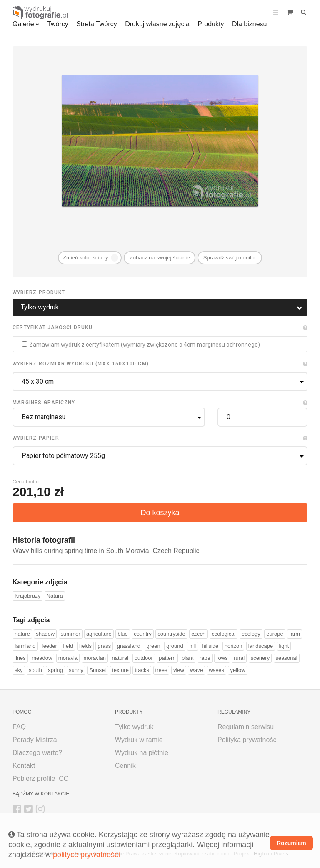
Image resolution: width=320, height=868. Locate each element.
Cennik (125, 766)
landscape (261, 646)
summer (71, 634)
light (284, 646)
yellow (237, 670)
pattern (167, 658)
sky (19, 670)
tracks (142, 670)
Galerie (23, 24)
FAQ (19, 727)
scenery (260, 658)
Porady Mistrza (35, 740)
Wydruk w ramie (139, 740)
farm (295, 634)
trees (161, 670)
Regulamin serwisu (246, 727)
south (35, 670)
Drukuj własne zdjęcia (157, 24)
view (179, 670)
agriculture (99, 634)
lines (20, 658)
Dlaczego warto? (37, 753)
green (154, 646)
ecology (251, 634)
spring (55, 670)
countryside (171, 634)
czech (198, 634)
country (143, 634)
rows (222, 658)
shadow (45, 634)
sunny (76, 670)
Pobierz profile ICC (40, 779)
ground (175, 646)
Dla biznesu (250, 24)
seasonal (287, 658)
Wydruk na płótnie (142, 753)
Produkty (211, 24)
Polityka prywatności (248, 740)
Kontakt (24, 766)
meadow (42, 658)
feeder (49, 646)
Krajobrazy (27, 596)
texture (120, 670)
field (68, 646)
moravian (95, 658)
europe (275, 634)
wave (196, 670)
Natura (55, 596)
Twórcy (58, 24)
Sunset (97, 670)
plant (187, 658)
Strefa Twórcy (97, 24)
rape (205, 658)
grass (104, 646)
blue (123, 634)
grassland (129, 646)
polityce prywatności (86, 855)
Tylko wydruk (134, 727)
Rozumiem (291, 843)
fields (85, 646)
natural (120, 658)
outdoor (144, 658)
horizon (234, 646)
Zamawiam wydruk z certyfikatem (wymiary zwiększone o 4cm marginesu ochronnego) (141, 345)
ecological (224, 634)
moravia (68, 658)
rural (239, 658)
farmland (25, 646)
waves (216, 670)
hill (192, 646)
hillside (210, 646)
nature (22, 634)
